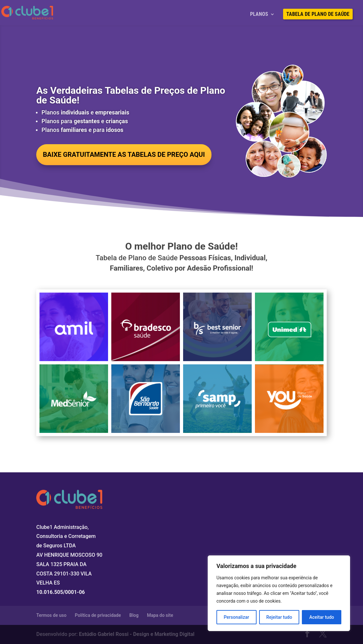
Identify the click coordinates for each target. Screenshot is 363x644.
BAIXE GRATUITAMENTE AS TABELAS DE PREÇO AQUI (131, 155)
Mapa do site (160, 615)
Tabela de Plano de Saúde (318, 15)
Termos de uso (51, 615)
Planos (259, 15)
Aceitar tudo (322, 617)
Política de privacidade (98, 615)
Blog (134, 615)
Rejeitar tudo (279, 617)
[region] (279, 593)
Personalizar (236, 617)
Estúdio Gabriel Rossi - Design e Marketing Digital (137, 634)
